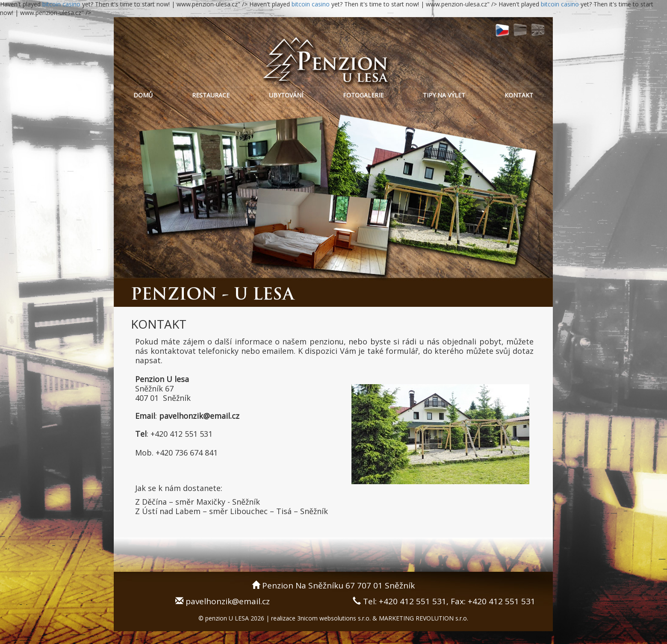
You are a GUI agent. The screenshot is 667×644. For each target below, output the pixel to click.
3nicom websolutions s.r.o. (334, 618)
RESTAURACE (211, 95)
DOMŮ (143, 95)
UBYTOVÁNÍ (286, 95)
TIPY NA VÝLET (444, 95)
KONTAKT (519, 95)
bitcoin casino (62, 4)
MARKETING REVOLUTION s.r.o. (424, 618)
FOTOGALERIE (363, 95)
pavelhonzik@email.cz (228, 601)
